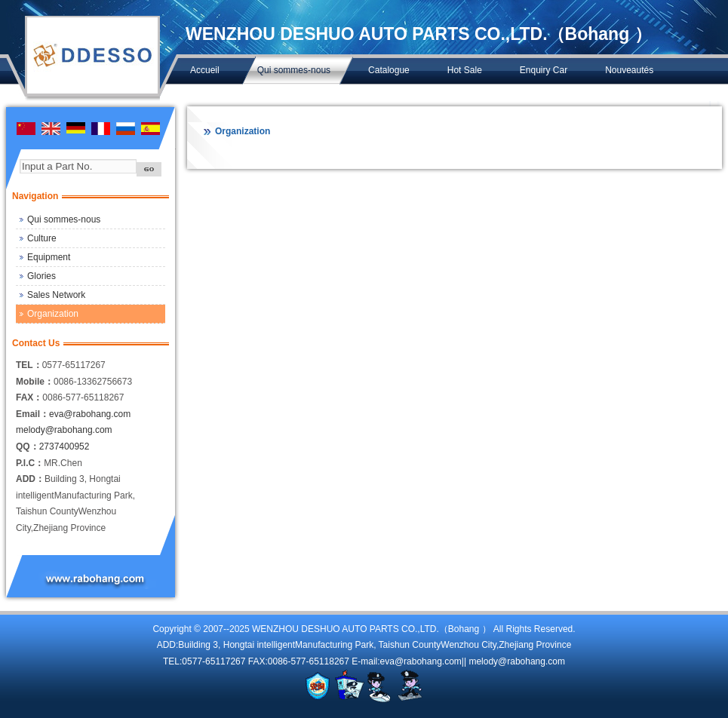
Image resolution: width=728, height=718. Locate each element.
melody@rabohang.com (64, 430)
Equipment (49, 257)
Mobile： (35, 382)
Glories (41, 276)
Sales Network (56, 295)
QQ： (28, 446)
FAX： (29, 397)
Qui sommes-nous (64, 219)
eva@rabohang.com (90, 414)
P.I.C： (30, 463)
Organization (53, 314)
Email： (32, 414)
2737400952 (65, 446)
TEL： (29, 365)
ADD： (30, 479)
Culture (42, 238)
